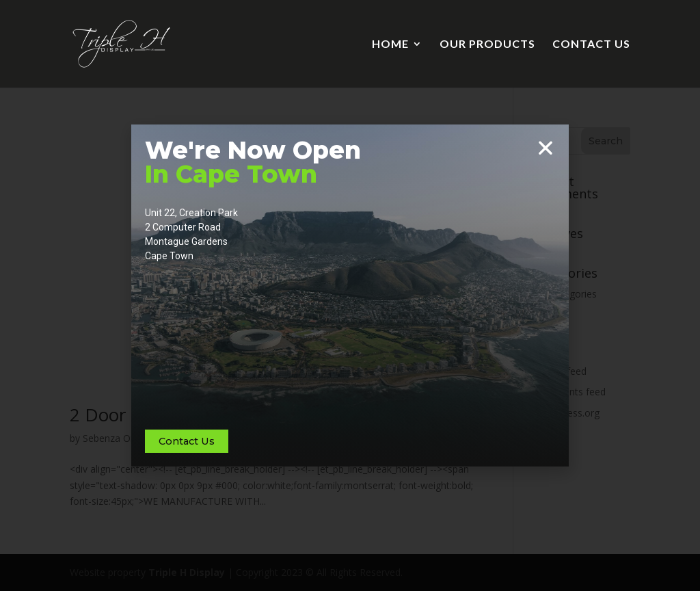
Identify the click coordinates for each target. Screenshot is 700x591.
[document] (350, 295)
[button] (546, 148)
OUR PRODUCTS (487, 44)
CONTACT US (591, 44)
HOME (390, 44)
